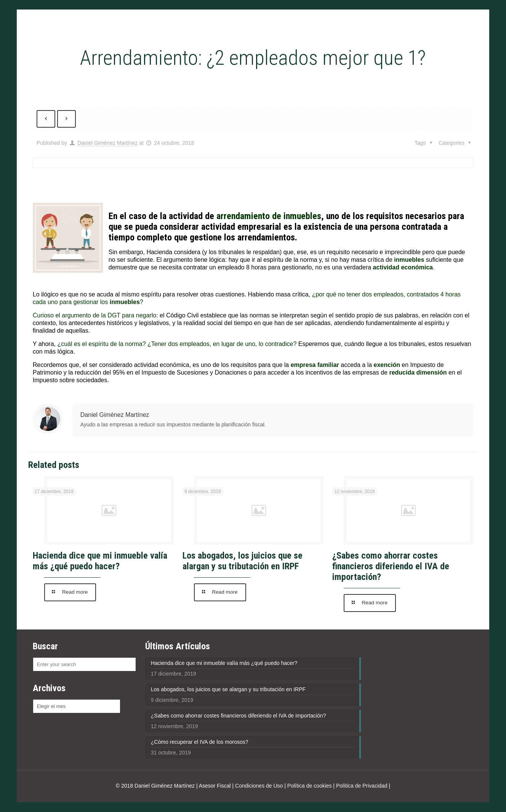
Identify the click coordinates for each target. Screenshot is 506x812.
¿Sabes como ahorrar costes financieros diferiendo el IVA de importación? (391, 567)
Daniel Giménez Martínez (107, 143)
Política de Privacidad (362, 786)
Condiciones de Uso (259, 786)
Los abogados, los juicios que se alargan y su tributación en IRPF (243, 561)
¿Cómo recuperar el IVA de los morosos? (200, 742)
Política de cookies (310, 786)
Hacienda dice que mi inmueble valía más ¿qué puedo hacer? (100, 561)
